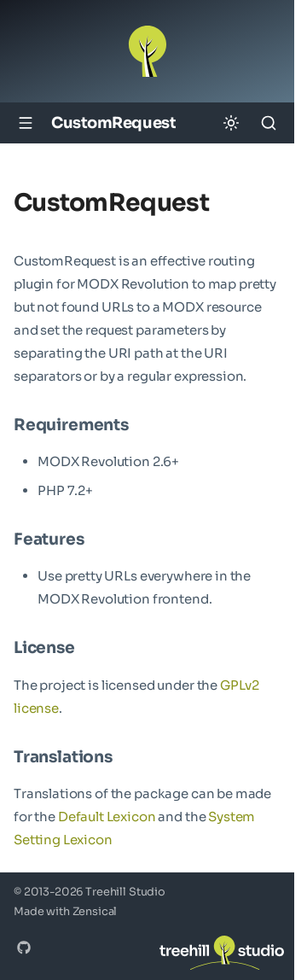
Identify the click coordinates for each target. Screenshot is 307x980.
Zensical (95, 912)
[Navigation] (26, 123)
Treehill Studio (125, 892)
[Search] (269, 123)
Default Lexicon (107, 817)
